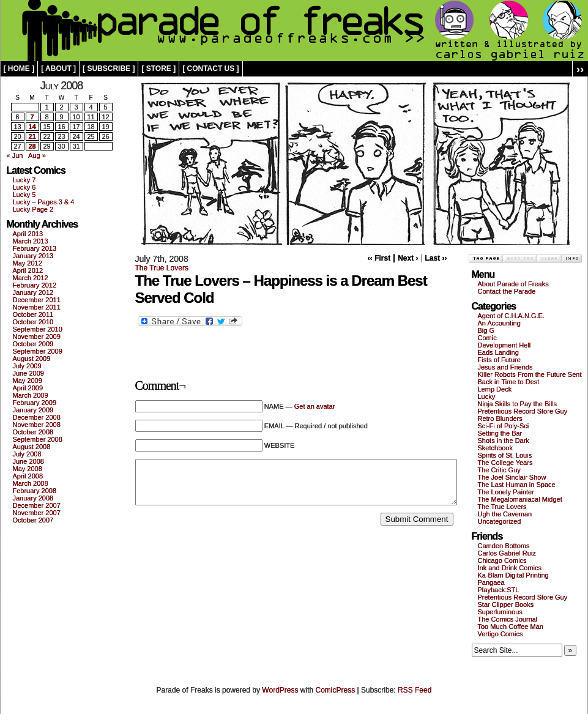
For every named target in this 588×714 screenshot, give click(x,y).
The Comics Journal (508, 619)
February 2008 (35, 491)
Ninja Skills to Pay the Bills (518, 404)
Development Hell (504, 345)
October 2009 (33, 344)
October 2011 (33, 314)
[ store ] (158, 69)
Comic (487, 338)
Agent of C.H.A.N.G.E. (511, 316)
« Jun (15, 155)
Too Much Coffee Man (511, 627)
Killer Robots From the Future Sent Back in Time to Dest (530, 378)
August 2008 (32, 447)
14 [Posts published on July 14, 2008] (32, 127)
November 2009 (37, 337)
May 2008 (28, 469)
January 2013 (33, 256)
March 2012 (31, 278)
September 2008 (38, 439)
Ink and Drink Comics (510, 568)
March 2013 (31, 241)
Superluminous (500, 612)
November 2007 (37, 513)
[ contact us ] (210, 69)
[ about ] (58, 69)
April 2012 (28, 270)
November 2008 (37, 425)
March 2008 (31, 483)
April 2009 (28, 388)
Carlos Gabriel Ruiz (507, 553)
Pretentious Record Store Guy (523, 411)
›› (580, 69)
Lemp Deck (495, 389)
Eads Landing (498, 352)
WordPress (280, 690)
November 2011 (37, 307)
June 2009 (28, 373)
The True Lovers (162, 268)
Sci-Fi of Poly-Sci (504, 426)
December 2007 (37, 505)
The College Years (505, 463)
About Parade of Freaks (513, 284)
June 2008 (28, 461)
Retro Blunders (500, 418)
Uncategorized (500, 521)
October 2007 (33, 520)
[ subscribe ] (109, 69)
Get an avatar (315, 406)
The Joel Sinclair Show (512, 477)
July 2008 (27, 454)
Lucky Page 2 (33, 209)
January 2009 (33, 410)
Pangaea (491, 582)
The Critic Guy (499, 470)
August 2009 (32, 359)
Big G (486, 330)
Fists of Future (499, 360)
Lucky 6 (24, 187)
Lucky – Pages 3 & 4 (44, 202)
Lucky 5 (24, 195)
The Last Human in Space (517, 485)
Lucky (487, 396)
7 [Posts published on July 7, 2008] (32, 117)
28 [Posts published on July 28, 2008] (32, 146)
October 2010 (33, 322)
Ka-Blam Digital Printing (513, 575)
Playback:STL (499, 590)
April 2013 (28, 234)
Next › (408, 258)
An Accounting (499, 323)
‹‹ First (379, 258)
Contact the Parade (507, 291)
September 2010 (38, 329)
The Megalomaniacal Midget (520, 499)
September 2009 (38, 351)
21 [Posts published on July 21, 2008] (32, 136)
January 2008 (33, 498)
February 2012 (35, 285)
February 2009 (35, 403)
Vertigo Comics (501, 634)
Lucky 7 (24, 180)
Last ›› (436, 258)
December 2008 (37, 417)
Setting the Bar (500, 433)
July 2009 (27, 366)
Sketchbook (495, 448)
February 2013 (35, 248)
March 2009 (31, 395)
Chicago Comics (502, 560)
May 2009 (28, 381)
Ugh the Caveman (505, 514)
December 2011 (37, 300)
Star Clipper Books (506, 604)
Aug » (37, 155)
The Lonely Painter (506, 492)
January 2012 (33, 292)
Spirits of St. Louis (505, 455)
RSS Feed (415, 690)
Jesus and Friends (505, 367)
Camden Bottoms (504, 546)
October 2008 (33, 432)
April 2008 (28, 476)
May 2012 (28, 263)
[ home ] (19, 69)
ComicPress (336, 690)
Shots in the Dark (504, 441)
